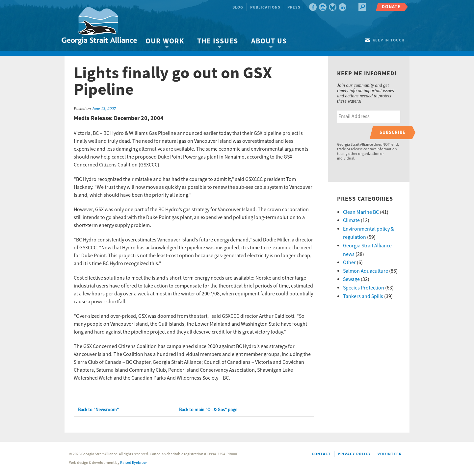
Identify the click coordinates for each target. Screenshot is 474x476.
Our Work (165, 41)
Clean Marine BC (361, 212)
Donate (391, 7)
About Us (269, 41)
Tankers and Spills (363, 296)
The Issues (218, 41)
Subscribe (393, 132)
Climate (351, 220)
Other (349, 263)
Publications (265, 7)
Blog (238, 7)
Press (294, 7)
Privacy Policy (354, 454)
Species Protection (364, 288)
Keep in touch (389, 40)
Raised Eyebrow (133, 463)
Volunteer (390, 454)
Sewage (351, 279)
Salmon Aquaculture (366, 271)
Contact (321, 454)
